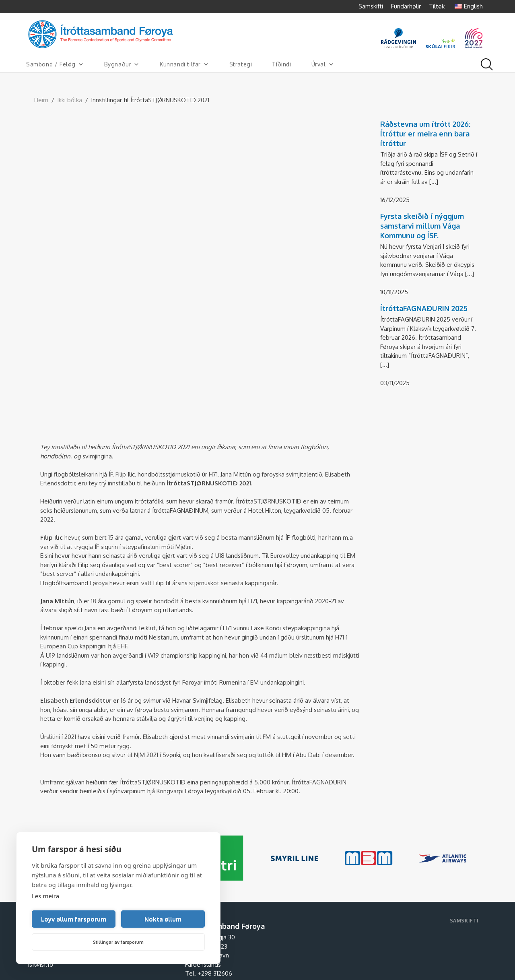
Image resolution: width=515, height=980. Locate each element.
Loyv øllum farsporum (74, 919)
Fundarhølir (406, 6)
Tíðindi (281, 64)
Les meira (45, 896)
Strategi (241, 64)
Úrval (323, 64)
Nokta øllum (163, 919)
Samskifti (371, 6)
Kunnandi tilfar (184, 64)
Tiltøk (437, 6)
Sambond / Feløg (55, 64)
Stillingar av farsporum (118, 942)
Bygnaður (122, 64)
